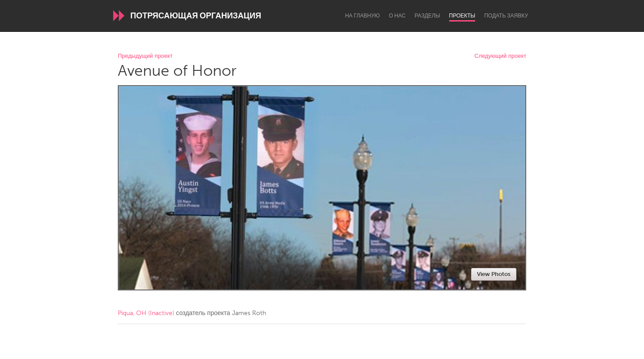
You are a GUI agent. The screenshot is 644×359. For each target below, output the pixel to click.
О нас (397, 16)
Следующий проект (500, 56)
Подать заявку (506, 16)
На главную (362, 16)
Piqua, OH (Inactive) (146, 313)
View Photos (494, 274)
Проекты (462, 16)
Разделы (427, 16)
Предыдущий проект (145, 56)
